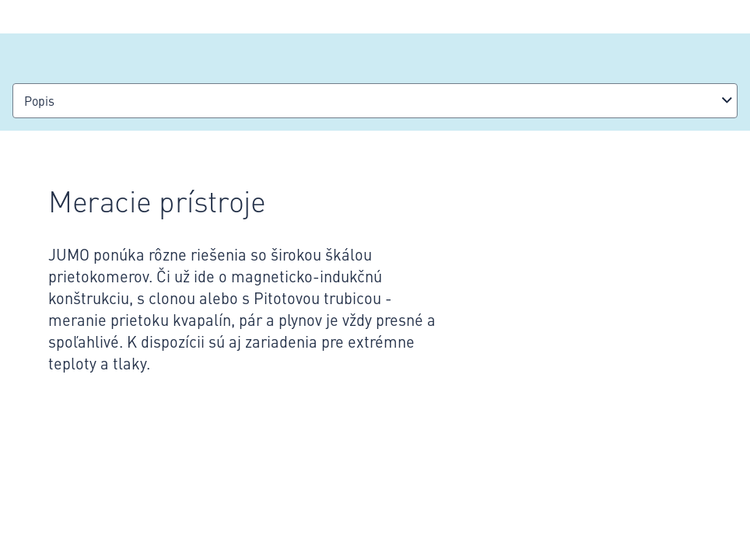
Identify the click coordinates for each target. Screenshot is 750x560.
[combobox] (375, 101)
